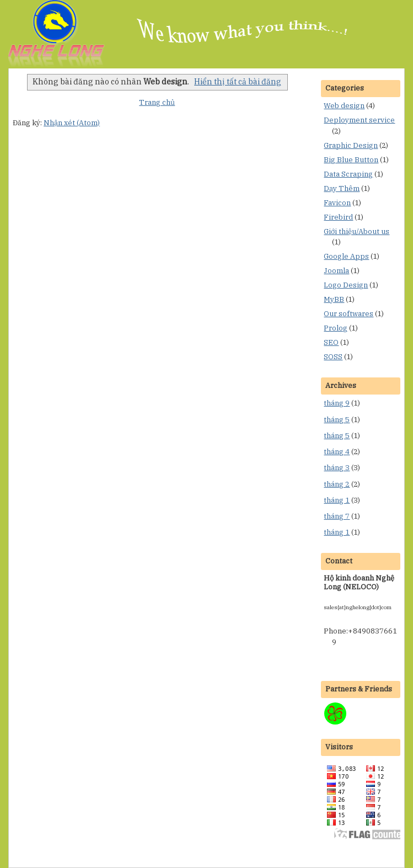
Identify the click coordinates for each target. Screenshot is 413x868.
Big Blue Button (351, 160)
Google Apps (346, 256)
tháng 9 (337, 403)
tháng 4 (337, 452)
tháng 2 (337, 484)
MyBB (334, 299)
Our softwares (348, 314)
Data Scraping (348, 174)
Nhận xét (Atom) (72, 123)
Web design (344, 106)
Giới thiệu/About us (356, 231)
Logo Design (346, 285)
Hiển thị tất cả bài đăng (238, 81)
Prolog (336, 328)
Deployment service (359, 120)
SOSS (333, 357)
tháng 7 (337, 516)
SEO (331, 342)
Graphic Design (351, 145)
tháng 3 (337, 468)
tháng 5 (337, 420)
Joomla (336, 271)
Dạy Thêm (342, 188)
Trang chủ (157, 102)
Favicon (337, 203)
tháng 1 (337, 500)
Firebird (338, 217)
